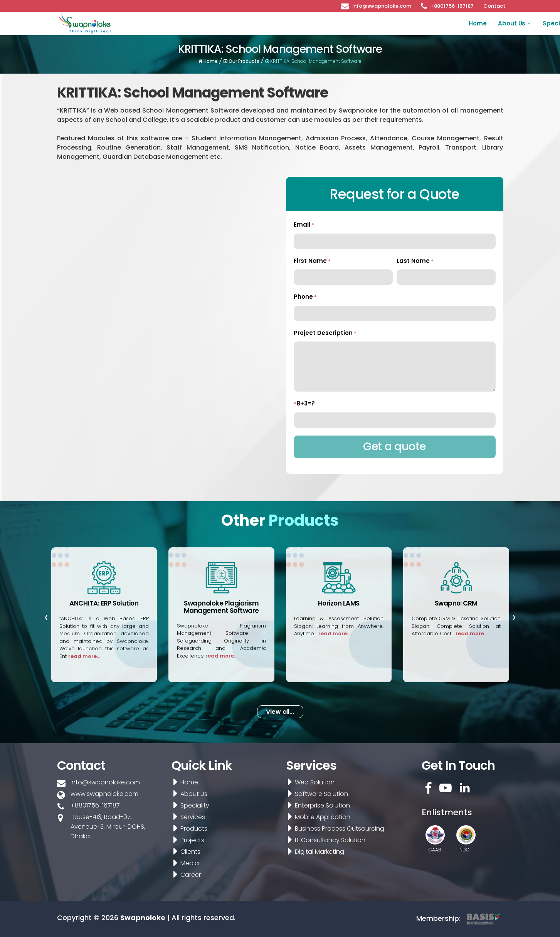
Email (304, 225)
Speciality (300, 23)
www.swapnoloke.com (104, 794)
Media (474, 23)
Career (511, 23)
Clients (442, 23)
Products (373, 23)
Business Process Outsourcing (334, 828)
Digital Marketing (314, 852)
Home (219, 23)
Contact (494, 5)
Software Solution (316, 794)
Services (337, 23)
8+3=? (304, 403)
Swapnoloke (143, 918)
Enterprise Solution (317, 805)
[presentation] (46, 617)
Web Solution (309, 782)
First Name (312, 261)
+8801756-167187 (452, 5)
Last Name (415, 261)
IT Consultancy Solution (324, 840)
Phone (305, 297)
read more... (84, 656)
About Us (253, 23)
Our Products (242, 61)
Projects (409, 23)
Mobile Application (317, 817)
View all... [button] (280, 712)
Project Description (325, 333)
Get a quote (394, 447)
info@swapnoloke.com (382, 5)
